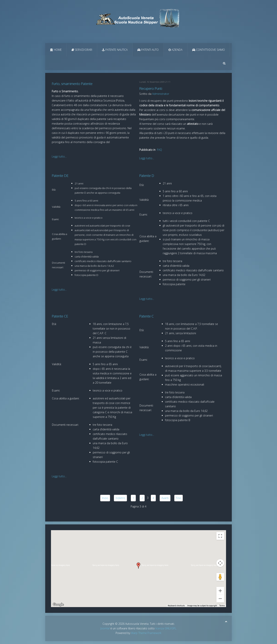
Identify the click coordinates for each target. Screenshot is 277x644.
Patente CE (60, 316)
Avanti (165, 498)
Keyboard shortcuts (176, 606)
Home (56, 50)
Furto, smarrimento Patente (72, 84)
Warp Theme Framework (146, 633)
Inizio (105, 498)
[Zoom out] (220, 599)
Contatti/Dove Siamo (209, 50)
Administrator (161, 94)
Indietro (120, 498)
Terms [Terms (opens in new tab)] (222, 606)
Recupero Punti (151, 88)
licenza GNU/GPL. (166, 628)
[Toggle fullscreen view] (220, 536)
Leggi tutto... (59, 156)
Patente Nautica (115, 50)
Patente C (146, 316)
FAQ (159, 150)
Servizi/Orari (82, 50)
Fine (179, 498)
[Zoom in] (220, 591)
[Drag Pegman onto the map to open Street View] (220, 577)
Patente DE (60, 176)
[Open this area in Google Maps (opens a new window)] (58, 605)
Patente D (147, 176)
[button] (138, 566)
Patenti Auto (148, 50)
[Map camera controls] (220, 563)
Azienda (175, 50)
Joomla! (105, 628)
